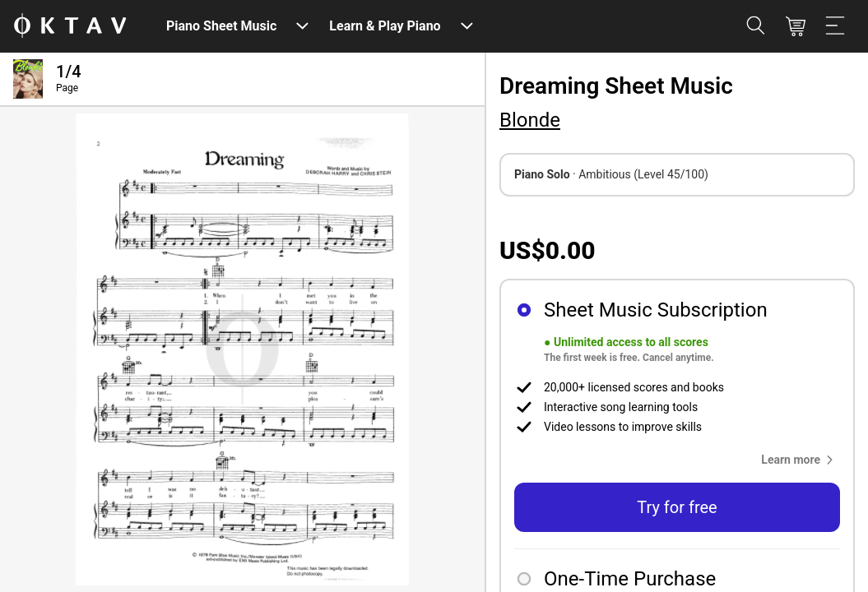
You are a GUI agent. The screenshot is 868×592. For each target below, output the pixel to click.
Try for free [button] (677, 507)
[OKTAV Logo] (70, 27)
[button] (801, 460)
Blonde (530, 120)
